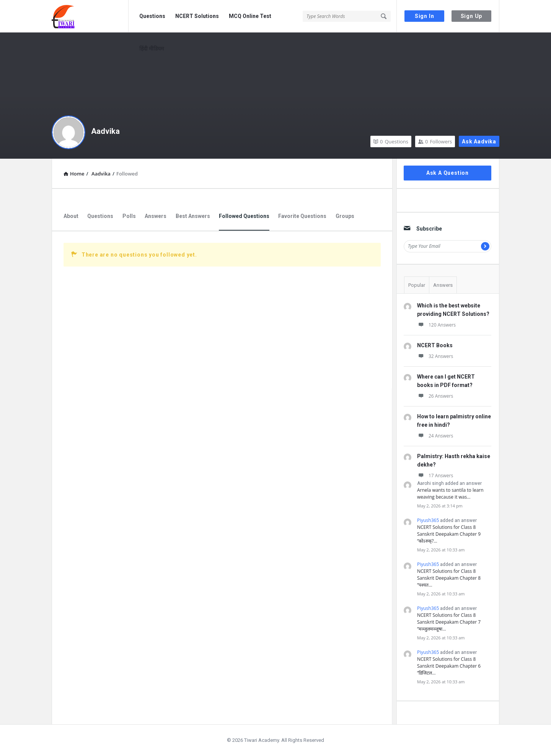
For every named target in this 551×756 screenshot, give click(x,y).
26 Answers (435, 396)
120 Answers (436, 325)
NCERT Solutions (197, 16)
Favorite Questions (302, 216)
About (71, 216)
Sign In (425, 16)
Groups (345, 216)
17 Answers (435, 476)
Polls (129, 216)
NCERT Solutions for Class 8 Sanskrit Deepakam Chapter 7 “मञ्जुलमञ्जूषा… (449, 622)
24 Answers (435, 436)
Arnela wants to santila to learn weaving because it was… (450, 493)
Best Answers (193, 216)
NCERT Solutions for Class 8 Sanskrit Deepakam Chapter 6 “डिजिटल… (449, 666)
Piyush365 (428, 520)
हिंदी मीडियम (152, 49)
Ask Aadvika (479, 141)
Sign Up (472, 16)
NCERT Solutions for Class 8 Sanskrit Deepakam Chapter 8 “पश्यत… (449, 578)
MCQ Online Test (250, 16)
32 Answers (435, 356)
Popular (417, 285)
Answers (156, 216)
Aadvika (105, 131)
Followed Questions (244, 216)
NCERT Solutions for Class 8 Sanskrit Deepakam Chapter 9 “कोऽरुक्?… (449, 534)
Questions (152, 16)
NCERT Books (435, 345)
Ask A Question (447, 173)
